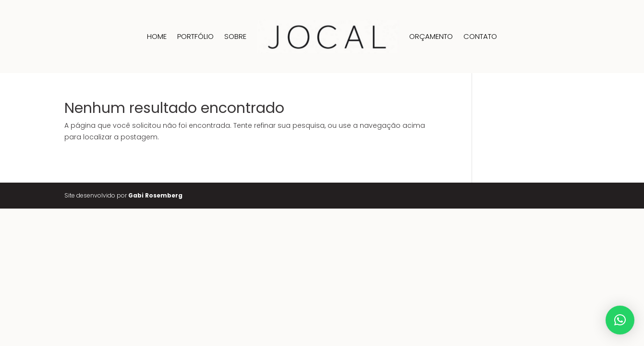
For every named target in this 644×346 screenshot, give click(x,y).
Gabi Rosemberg (155, 195)
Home (157, 36)
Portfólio (195, 36)
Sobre (235, 36)
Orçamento (431, 36)
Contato (480, 36)
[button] (620, 320)
